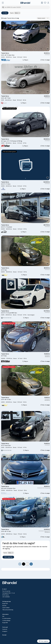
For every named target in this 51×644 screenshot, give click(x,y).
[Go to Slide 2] (25, 49)
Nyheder (4, 606)
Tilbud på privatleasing (8, 610)
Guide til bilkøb (6, 608)
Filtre (5, 13)
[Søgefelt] (27, 7)
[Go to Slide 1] (24, 49)
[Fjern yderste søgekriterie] (19, 13)
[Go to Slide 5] (27, 49)
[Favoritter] (45, 3)
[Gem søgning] (43, 641)
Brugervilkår (5, 623)
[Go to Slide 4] (26, 49)
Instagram (5, 631)
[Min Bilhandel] (48, 3)
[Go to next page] (31, 564)
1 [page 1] (24, 564)
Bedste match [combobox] (41, 18)
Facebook (5, 629)
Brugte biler (5, 603)
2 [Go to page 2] (27, 564)
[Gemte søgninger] (42, 3)
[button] (25, 36)
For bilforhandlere (7, 618)
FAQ (3, 616)
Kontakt (4, 635)
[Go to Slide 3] (25, 49)
